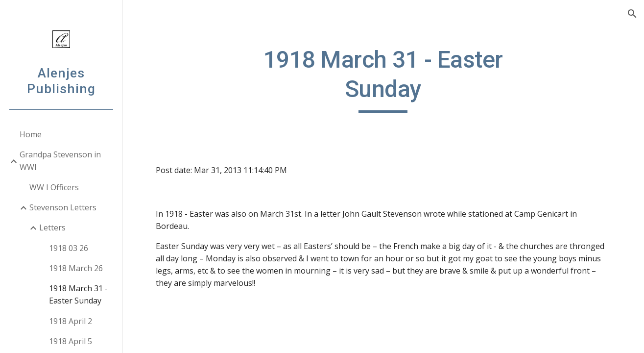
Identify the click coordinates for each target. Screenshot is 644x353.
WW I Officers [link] (54, 187)
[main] (383, 79)
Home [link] (31, 134)
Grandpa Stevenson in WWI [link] (60, 161)
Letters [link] (52, 227)
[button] (632, 14)
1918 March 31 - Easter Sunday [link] (78, 294)
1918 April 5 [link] (71, 341)
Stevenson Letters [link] (63, 207)
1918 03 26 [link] (69, 248)
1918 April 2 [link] (71, 321)
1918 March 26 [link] (76, 268)
